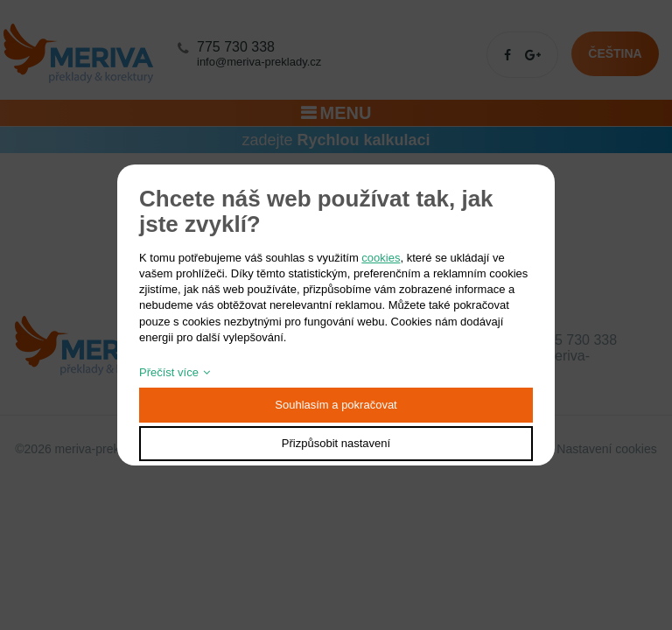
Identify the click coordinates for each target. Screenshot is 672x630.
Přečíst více (169, 372)
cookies (381, 258)
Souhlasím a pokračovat (336, 405)
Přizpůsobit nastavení (336, 443)
